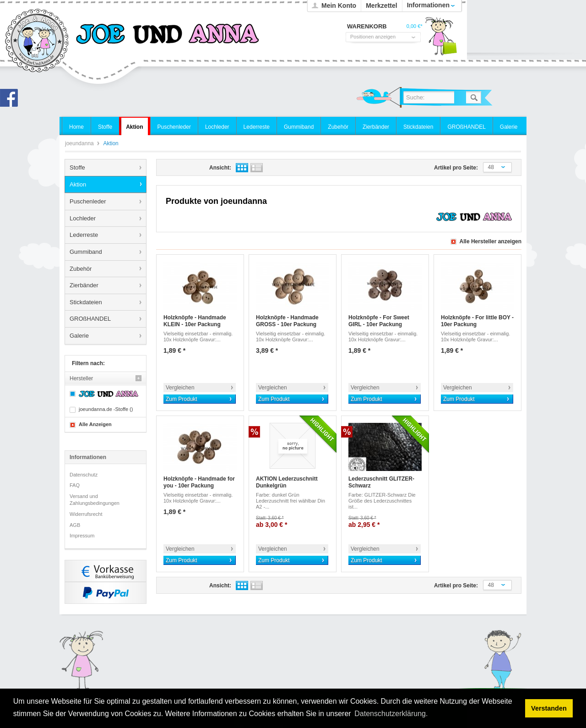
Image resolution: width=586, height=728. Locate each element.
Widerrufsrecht (86, 514)
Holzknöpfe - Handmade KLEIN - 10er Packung (195, 321)
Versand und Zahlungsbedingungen (95, 500)
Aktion (78, 184)
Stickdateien (86, 302)
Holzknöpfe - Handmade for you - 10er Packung (199, 482)
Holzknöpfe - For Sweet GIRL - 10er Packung (379, 321)
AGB (75, 525)
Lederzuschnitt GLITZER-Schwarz (381, 482)
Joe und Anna (11, 100)
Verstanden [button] (549, 708)
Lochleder (83, 218)
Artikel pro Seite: (456, 168)
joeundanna (37, 41)
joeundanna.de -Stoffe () (106, 409)
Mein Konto (339, 5)
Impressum (82, 536)
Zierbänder (84, 285)
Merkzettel (381, 5)
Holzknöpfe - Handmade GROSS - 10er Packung (287, 321)
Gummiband (86, 252)
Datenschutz (84, 475)
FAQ (75, 485)
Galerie (79, 336)
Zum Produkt (182, 399)
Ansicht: (220, 168)
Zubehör (81, 269)
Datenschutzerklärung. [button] (391, 714)
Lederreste (84, 235)
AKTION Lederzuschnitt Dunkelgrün (287, 482)
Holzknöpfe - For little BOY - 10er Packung (477, 321)
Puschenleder (88, 201)
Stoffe (77, 167)
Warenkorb (441, 39)
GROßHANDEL (90, 319)
